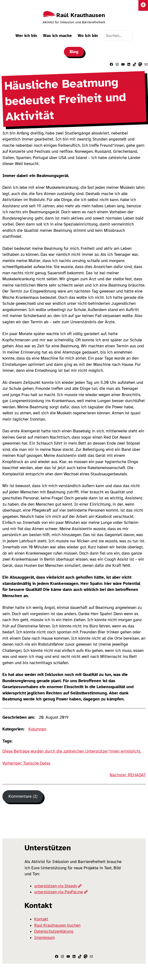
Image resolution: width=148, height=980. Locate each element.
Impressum (44, 938)
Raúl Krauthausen (81, 15)
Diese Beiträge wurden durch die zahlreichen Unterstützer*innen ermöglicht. (72, 751)
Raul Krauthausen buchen (57, 925)
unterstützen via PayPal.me (61, 892)
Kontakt (41, 919)
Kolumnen (37, 729)
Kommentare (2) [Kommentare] (23, 796)
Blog (74, 52)
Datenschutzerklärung (54, 931)
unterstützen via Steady (58, 886)
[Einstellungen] (143, 5)
